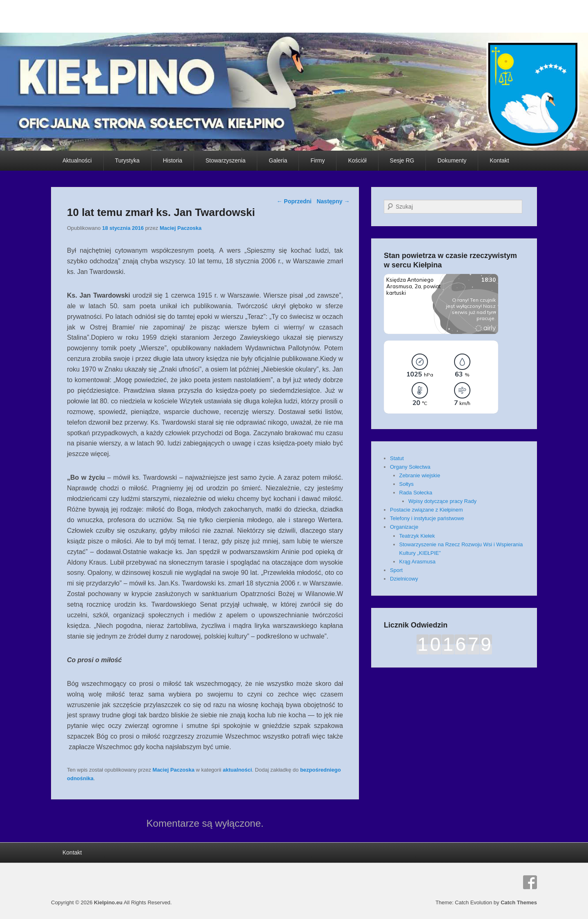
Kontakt (499, 160)
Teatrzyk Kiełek (417, 536)
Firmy (317, 160)
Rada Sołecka (416, 493)
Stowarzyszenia (225, 160)
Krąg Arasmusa (418, 562)
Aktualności (77, 160)
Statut (397, 458)
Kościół (357, 160)
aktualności (238, 770)
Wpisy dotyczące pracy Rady (442, 501)
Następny (333, 201)
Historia (173, 160)
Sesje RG (402, 160)
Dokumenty (452, 160)
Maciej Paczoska (181, 228)
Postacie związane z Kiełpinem (426, 510)
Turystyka (127, 160)
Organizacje (404, 527)
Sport (396, 570)
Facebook (530, 882)
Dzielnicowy (404, 579)
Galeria (278, 160)
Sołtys (406, 484)
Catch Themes (519, 902)
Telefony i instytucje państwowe (427, 518)
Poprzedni (294, 201)
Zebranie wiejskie (420, 475)
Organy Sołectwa (410, 467)
